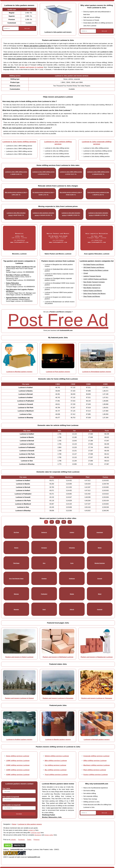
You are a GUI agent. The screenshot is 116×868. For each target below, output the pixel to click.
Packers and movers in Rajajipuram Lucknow (97, 657)
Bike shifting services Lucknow (56, 761)
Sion (44, 563)
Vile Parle (16, 532)
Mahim (100, 548)
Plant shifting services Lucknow (95, 770)
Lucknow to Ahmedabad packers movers (97, 372)
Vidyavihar (72, 548)
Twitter (29, 840)
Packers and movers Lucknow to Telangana (97, 698)
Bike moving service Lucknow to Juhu (15, 192)
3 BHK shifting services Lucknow (18, 770)
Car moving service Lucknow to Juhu (43, 192)
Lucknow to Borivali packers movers (97, 739)
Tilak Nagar (16, 563)
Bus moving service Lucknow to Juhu (70, 192)
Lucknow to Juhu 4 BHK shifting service (98, 172)
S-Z (70, 522)
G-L (58, 522)
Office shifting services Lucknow (95, 761)
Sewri (44, 609)
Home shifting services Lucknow (18, 756)
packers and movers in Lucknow (32, 67)
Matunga (16, 594)
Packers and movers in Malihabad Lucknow (58, 657)
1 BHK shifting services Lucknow (18, 761)
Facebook (21, 840)
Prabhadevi (44, 594)
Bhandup (16, 609)
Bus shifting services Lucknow (56, 770)
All (46, 522)
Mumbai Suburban (100, 563)
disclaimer (38, 835)
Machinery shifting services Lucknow (97, 765)
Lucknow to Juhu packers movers (30, 824)
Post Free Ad (58, 320)
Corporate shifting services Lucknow (96, 756)
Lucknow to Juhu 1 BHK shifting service (16, 172)
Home (14, 824)
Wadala (72, 594)
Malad (100, 594)
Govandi (100, 579)
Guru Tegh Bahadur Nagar (16, 579)
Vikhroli (72, 609)
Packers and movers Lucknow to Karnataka (58, 698)
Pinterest (36, 840)
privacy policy (49, 835)
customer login (35, 833)
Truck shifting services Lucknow (56, 775)
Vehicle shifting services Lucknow (57, 756)
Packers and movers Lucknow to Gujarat (19, 698)
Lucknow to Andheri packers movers (19, 739)
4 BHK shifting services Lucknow (18, 775)
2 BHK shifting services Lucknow (18, 765)
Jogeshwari (100, 532)
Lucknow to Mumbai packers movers (19, 372)
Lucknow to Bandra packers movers (58, 739)
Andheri (72, 532)
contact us (32, 830)
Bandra (16, 548)
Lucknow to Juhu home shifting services (19, 142)
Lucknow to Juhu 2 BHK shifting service (43, 172)
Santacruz (44, 532)
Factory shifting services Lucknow (96, 775)
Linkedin (13, 840)
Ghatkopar (72, 579)
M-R (64, 522)
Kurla (72, 563)
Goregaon (44, 548)
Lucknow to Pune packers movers (58, 372)
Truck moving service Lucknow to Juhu (98, 192)
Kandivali (100, 609)
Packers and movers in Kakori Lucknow (19, 657)
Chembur (44, 579)
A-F (52, 522)
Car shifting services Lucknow (55, 765)
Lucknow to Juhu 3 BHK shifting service (71, 172)
